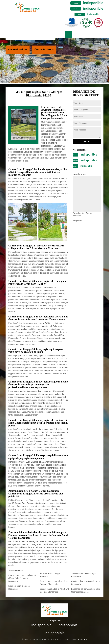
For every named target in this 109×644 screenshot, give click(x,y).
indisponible (93, 3)
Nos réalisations (18, 50)
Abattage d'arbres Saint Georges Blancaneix (86, 583)
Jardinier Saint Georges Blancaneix (50, 575)
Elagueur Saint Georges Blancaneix (19, 587)
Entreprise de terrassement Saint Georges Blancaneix (86, 590)
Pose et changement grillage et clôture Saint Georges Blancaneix (22, 578)
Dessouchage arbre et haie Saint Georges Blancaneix (54, 590)
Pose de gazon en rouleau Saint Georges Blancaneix (54, 583)
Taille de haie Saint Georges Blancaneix (84, 575)
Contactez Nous (44, 50)
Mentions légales (76, 639)
